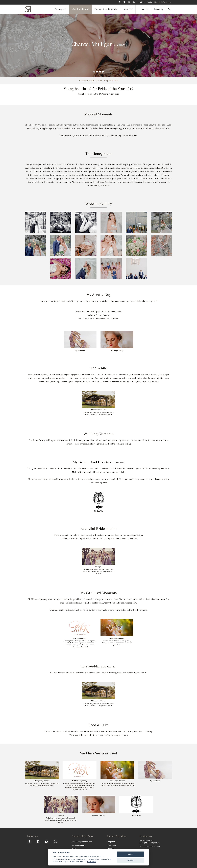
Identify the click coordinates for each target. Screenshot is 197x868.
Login (150, 2)
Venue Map (111, 845)
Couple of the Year (81, 9)
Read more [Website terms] (92, 862)
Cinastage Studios (117, 638)
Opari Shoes (80, 351)
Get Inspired (61, 9)
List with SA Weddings (162, 2)
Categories (111, 842)
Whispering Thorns (98, 410)
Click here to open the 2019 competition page (98, 94)
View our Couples (79, 845)
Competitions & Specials (106, 9)
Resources (128, 9)
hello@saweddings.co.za (149, 843)
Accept (130, 854)
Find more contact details (150, 846)
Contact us (143, 9)
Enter (74, 849)
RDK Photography (80, 638)
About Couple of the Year (82, 842)
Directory (159, 9)
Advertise (110, 849)
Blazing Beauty (117, 351)
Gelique (98, 567)
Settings (130, 860)
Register (142, 2)
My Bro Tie (98, 511)
